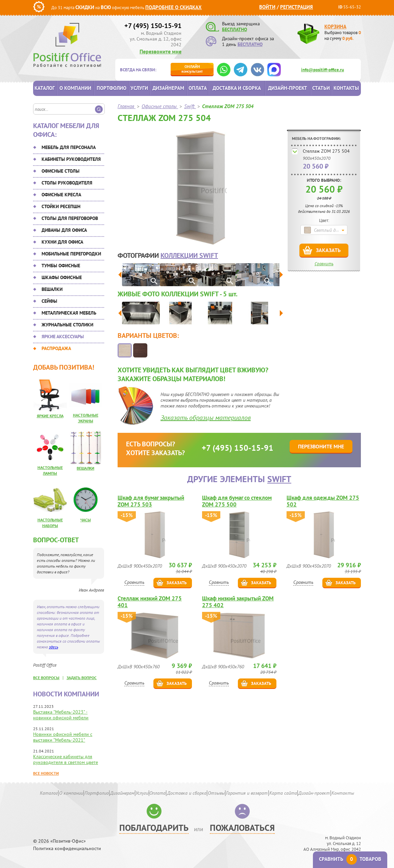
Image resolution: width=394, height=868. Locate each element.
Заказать (328, 250)
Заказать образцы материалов (206, 418)
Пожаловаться (242, 828)
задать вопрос (82, 678)
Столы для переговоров (70, 218)
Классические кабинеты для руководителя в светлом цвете (66, 759)
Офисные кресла (61, 195)
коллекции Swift (189, 255)
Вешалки (52, 289)
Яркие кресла (50, 416)
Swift (279, 479)
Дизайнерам (168, 88)
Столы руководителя (67, 183)
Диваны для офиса (64, 230)
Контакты (346, 88)
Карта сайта (283, 793)
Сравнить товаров (350, 859)
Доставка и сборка (237, 88)
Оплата (198, 88)
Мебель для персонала (69, 147)
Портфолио (112, 88)
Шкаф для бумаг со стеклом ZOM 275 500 (237, 501)
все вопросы (46, 678)
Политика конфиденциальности (67, 849)
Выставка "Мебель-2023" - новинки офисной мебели (61, 715)
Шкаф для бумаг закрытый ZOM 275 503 (151, 501)
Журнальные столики (67, 325)
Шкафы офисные (62, 277)
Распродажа (56, 348)
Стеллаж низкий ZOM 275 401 (150, 602)
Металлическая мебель (69, 313)
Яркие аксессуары (63, 337)
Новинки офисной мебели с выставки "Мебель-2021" (63, 737)
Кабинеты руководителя (71, 159)
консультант (192, 69)
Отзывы (216, 793)
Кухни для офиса (62, 242)
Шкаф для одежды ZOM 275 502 (323, 501)
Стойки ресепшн (61, 206)
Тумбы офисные (61, 266)
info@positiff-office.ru (323, 70)
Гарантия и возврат (247, 793)
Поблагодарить (154, 828)
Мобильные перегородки (71, 254)
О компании (75, 88)
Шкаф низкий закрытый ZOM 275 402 (238, 602)
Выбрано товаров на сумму (343, 35)
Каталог (45, 88)
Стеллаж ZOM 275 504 (326, 151)
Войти (267, 7)
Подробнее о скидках (174, 7)
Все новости (46, 773)
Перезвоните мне (161, 51)
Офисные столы (60, 171)
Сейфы (49, 301)
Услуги (139, 88)
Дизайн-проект (288, 88)
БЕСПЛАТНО (235, 29)
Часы (86, 520)
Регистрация (297, 7)
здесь (54, 647)
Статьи (321, 88)
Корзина (335, 27)
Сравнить (324, 264)
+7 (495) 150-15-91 (153, 26)
